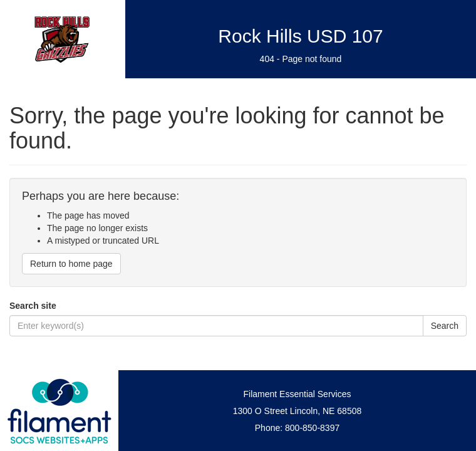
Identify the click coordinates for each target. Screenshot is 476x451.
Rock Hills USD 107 (300, 36)
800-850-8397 (312, 428)
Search (445, 326)
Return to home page (71, 264)
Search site (33, 306)
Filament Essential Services (297, 394)
